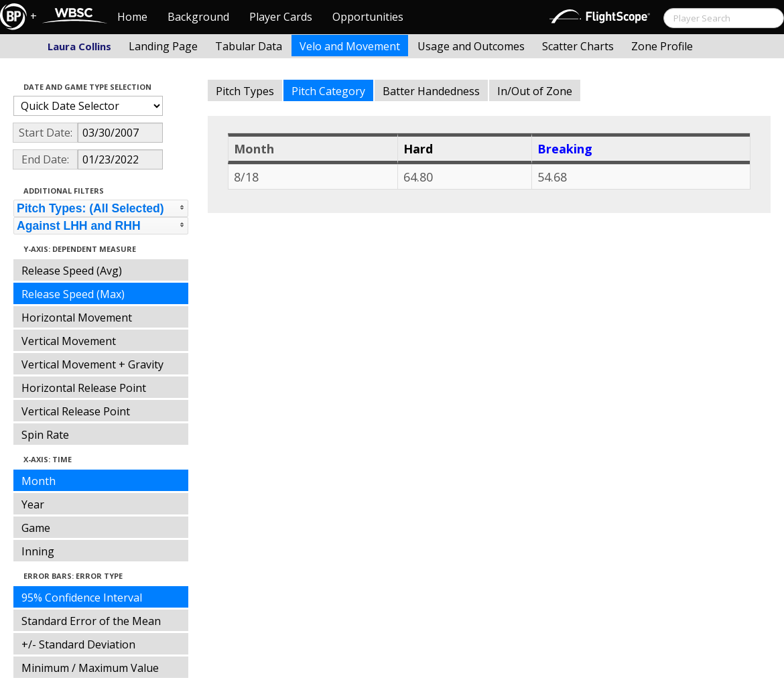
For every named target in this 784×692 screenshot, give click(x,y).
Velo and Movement (350, 46)
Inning (38, 551)
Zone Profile (662, 46)
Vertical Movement (69, 341)
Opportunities (368, 17)
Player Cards (281, 17)
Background (198, 17)
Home (132, 17)
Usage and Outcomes (471, 46)
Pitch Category (328, 91)
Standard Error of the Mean (91, 621)
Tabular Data (249, 46)
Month (39, 481)
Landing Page (163, 46)
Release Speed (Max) (73, 294)
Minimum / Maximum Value (90, 668)
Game (36, 528)
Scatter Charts (578, 46)
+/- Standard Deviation (78, 644)
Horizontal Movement (77, 318)
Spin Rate (45, 435)
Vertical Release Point (76, 411)
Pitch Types (245, 91)
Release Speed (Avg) (72, 271)
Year (33, 504)
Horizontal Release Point (84, 388)
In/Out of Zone (535, 91)
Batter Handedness (431, 91)
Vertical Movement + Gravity (92, 364)
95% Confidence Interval (82, 598)
